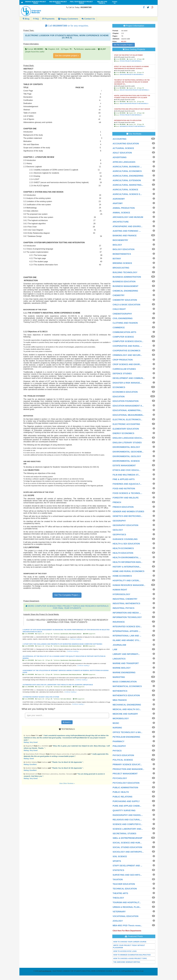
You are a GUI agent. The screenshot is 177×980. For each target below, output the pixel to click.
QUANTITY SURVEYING (124, 811)
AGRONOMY (119, 199)
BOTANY (117, 259)
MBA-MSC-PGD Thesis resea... (127, 926)
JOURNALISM (119, 645)
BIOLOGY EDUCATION (124, 249)
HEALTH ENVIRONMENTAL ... (127, 558)
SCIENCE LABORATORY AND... (128, 829)
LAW (115, 649)
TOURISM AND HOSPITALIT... (127, 902)
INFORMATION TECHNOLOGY (127, 617)
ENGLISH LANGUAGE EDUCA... (128, 438)
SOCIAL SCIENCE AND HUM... (127, 843)
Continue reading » (76, 639)
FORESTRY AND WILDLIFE (126, 498)
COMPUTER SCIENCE (123, 337)
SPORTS (117, 861)
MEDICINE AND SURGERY (125, 714)
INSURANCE (119, 622)
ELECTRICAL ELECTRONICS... (128, 420)
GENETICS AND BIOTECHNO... (128, 516)
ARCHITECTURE (121, 222)
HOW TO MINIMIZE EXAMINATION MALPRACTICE (132, 955)
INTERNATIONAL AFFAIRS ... (127, 631)
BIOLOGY (117, 245)
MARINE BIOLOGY (122, 668)
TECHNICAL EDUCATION (125, 889)
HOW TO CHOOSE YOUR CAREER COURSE (130, 942)
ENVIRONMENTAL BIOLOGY (126, 447)
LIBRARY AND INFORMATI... (126, 654)
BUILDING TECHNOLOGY (125, 272)
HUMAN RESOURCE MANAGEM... (129, 585)
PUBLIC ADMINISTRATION (125, 788)
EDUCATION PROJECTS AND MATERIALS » (132, 75)
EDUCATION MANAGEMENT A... (128, 406)
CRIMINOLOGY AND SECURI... (127, 355)
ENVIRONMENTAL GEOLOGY (127, 456)
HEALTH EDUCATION (123, 553)
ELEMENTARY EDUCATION (126, 429)
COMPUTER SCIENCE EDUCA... (128, 341)
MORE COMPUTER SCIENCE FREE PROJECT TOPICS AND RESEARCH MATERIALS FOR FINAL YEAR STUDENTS (68, 607)
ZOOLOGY (118, 921)
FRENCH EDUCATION (123, 507)
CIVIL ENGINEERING (123, 318)
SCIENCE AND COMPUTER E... (128, 824)
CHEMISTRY (119, 295)
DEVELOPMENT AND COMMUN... (129, 378)
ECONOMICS (119, 387)
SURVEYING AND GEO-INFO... (127, 875)
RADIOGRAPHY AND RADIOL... (128, 815)
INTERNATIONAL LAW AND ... (127, 636)
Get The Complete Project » (67, 595)
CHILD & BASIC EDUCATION (126, 305)
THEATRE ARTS (120, 893)
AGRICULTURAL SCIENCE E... (127, 194)
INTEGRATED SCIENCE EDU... (127, 627)
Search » (67, 722)
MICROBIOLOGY (121, 719)
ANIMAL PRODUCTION (124, 208)
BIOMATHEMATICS (122, 254)
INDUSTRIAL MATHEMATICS (126, 604)
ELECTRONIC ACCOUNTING (126, 424)
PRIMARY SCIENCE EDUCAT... (127, 765)
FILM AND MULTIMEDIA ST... (126, 475)
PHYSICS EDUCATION (123, 755)
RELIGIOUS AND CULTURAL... (127, 820)
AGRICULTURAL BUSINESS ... (127, 167)
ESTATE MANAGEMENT (124, 466)
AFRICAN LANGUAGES (124, 162)
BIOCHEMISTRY (120, 240)
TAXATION (118, 880)
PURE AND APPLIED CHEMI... (127, 806)
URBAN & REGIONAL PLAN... (127, 907)
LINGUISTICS (119, 659)
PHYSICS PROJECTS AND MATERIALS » (131, 61)
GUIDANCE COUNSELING (125, 539)
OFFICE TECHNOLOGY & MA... (128, 732)
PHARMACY (119, 741)
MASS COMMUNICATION (125, 682)
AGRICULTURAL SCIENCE (125, 190)
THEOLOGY (118, 898)
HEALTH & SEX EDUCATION (126, 544)
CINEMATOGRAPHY (122, 314)
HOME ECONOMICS (122, 576)
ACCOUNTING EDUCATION (126, 144)
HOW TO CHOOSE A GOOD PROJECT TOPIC (130, 958)
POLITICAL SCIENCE (123, 760)
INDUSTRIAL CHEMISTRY (125, 599)
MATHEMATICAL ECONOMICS (127, 686)
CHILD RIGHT (119, 309)
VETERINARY (119, 912)
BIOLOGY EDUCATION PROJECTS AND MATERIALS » (135, 90)
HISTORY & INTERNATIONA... (127, 567)
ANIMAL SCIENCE (121, 213)
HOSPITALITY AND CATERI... (127, 581)
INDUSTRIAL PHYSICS (124, 608)
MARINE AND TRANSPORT (126, 663)
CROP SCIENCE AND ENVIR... (127, 364)
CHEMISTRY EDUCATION (125, 300)
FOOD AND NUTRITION (124, 489)
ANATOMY (118, 203)
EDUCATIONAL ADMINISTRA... (127, 410)
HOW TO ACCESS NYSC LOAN (125, 951)
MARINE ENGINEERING (124, 673)
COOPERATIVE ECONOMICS (127, 351)
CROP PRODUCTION (123, 360)
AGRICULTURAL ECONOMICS (127, 171)
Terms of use (139, 971)
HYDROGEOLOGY (121, 594)
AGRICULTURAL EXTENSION (127, 180)
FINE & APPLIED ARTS (124, 479)
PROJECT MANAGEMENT (125, 774)
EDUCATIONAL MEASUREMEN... (128, 415)
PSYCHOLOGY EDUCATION (126, 783)
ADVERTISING (120, 157)
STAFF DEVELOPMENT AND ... (127, 866)
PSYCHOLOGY (120, 778)
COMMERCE (119, 328)
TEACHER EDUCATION (124, 884)
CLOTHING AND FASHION (125, 323)
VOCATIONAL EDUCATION (126, 916)
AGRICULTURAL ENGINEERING (128, 176)
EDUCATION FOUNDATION (126, 401)
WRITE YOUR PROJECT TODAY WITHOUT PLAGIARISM (129, 946)
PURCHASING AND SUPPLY (126, 801)
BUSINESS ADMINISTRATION (127, 277)
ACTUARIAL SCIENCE (123, 148)
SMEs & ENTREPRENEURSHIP (128, 838)
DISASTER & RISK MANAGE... (127, 383)
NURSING (117, 728)
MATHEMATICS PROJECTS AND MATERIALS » (133, 126)
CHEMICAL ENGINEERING (125, 291)
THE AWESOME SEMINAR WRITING (127, 962)
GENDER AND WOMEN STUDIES (128, 512)
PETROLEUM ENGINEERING (126, 737)
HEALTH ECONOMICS (123, 548)
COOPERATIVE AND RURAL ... (127, 346)
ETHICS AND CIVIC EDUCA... (127, 470)
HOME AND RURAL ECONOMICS (129, 571)
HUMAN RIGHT (120, 590)
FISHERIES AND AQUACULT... (127, 484)
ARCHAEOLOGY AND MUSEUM (128, 217)
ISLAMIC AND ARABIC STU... (127, 640)
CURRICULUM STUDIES (124, 369)
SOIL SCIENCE (120, 856)
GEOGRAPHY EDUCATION (125, 525)
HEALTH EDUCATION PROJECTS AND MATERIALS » (134, 104)
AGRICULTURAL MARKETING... (128, 185)
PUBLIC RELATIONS (123, 797)
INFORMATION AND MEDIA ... (127, 613)
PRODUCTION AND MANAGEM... (128, 769)
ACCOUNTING (120, 139)
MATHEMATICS (120, 691)
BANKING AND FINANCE (125, 236)
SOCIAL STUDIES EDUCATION (127, 847)
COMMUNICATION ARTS (124, 332)
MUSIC (116, 723)
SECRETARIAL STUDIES (124, 834)
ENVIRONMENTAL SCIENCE (126, 461)
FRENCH (117, 502)
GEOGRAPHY (119, 521)
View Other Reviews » (67, 783)
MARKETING (119, 677)
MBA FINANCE (120, 700)
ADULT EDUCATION (122, 153)
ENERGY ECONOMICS (123, 433)
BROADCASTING (121, 268)
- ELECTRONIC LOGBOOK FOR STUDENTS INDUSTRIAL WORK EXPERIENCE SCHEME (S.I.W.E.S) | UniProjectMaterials (86, 971)
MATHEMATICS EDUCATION (126, 695)
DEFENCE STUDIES (122, 374)
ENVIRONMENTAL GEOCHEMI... (128, 452)
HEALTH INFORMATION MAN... (128, 562)
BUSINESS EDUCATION (124, 282)
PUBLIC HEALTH (121, 792)
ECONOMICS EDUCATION (125, 392)
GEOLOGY (118, 530)
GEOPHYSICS (119, 535)
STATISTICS (118, 870)
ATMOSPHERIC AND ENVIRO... (128, 226)
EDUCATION (119, 397)
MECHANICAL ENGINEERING (127, 705)
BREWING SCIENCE (122, 263)
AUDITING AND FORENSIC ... (127, 231)
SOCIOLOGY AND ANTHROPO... (128, 852)
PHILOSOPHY (119, 746)
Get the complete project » (67, 56)
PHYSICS (117, 751)
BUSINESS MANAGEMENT (126, 286)
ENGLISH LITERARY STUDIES (127, 443)
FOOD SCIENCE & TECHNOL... (127, 493)
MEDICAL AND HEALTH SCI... (127, 709)
